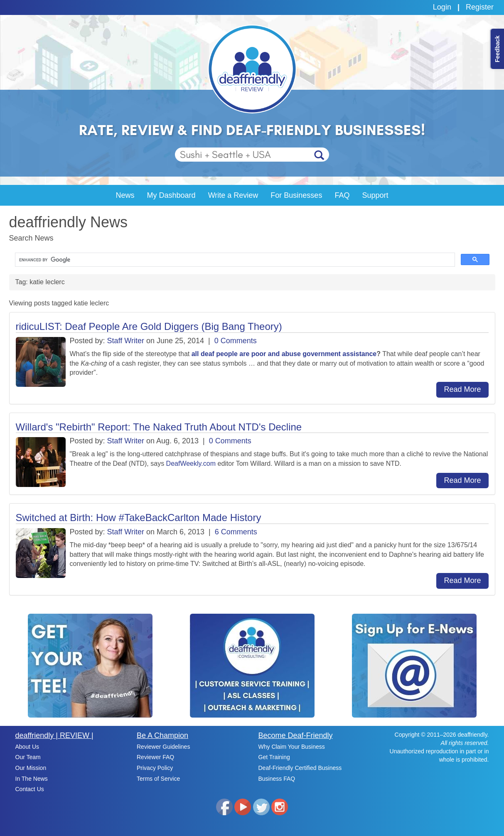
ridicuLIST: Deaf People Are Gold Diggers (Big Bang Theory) (149, 326)
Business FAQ (277, 779)
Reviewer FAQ (155, 757)
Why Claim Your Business (292, 747)
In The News (32, 779)
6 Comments (236, 532)
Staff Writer (126, 341)
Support (375, 195)
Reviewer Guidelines (163, 747)
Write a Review (233, 195)
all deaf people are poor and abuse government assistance (284, 354)
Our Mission (31, 768)
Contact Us (30, 789)
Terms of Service (158, 779)
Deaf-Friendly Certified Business (300, 768)
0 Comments (236, 341)
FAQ (342, 195)
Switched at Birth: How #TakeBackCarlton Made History (139, 518)
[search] (234, 260)
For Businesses (296, 195)
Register (480, 7)
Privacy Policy (155, 768)
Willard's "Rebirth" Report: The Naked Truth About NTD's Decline (159, 427)
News (125, 195)
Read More (462, 389)
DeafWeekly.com (191, 463)
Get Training (274, 757)
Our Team (28, 757)
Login (442, 7)
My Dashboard (171, 195)
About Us (27, 747)
